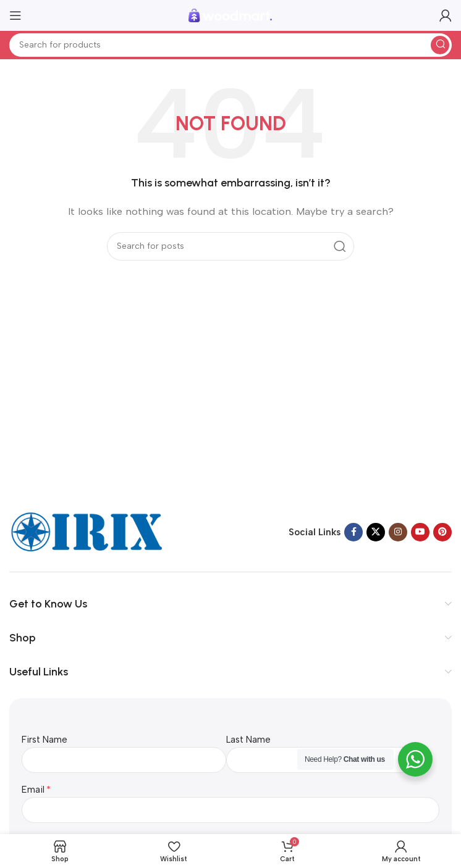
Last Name (248, 740)
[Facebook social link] (353, 532)
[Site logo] (230, 15)
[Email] (230, 810)
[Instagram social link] (398, 532)
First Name (44, 740)
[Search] (230, 45)
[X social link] (376, 532)
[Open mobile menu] (15, 15)
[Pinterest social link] (442, 532)
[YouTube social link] (420, 532)
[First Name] (124, 760)
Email (33, 790)
